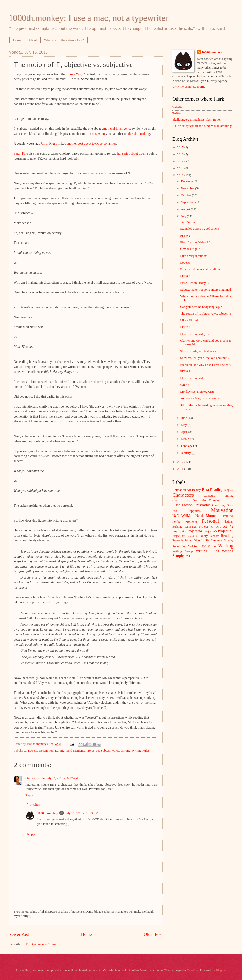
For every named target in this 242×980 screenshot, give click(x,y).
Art (189, 490)
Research (177, 541)
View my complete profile (189, 87)
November (188, 188)
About (33, 40)
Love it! (185, 263)
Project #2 (225, 526)
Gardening (219, 505)
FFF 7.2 (185, 327)
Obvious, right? (190, 249)
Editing (60, 751)
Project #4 (194, 531)
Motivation (222, 510)
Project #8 (192, 536)
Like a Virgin (76, 74)
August (186, 209)
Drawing (215, 500)
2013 (181, 175)
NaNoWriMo (182, 515)
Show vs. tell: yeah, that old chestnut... (204, 358)
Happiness (194, 511)
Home (17, 40)
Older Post (153, 934)
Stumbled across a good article (199, 229)
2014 (181, 168)
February (187, 446)
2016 (181, 154)
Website (177, 107)
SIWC (199, 540)
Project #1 (206, 527)
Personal (210, 521)
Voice (115, 751)
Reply (29, 795)
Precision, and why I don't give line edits (206, 365)
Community (181, 500)
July (184, 216)
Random (214, 536)
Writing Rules (141, 751)
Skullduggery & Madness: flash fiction (197, 120)
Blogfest (229, 490)
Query (204, 536)
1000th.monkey (48, 813)
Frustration (202, 505)
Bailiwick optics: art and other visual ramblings (202, 126)
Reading (227, 535)
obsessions (99, 134)
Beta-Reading (212, 490)
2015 (181, 162)
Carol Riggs (49, 144)
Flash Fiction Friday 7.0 (195, 334)
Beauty (197, 490)
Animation (179, 490)
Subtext (106, 751)
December (188, 181)
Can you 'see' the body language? (201, 307)
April (185, 432)
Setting (188, 541)
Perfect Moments (185, 522)
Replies (35, 805)
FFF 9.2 (185, 236)
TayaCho (193, 970)
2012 (181, 462)
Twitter (177, 113)
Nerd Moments (75, 751)
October (186, 195)
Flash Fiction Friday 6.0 (195, 378)
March (185, 439)
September (188, 202)
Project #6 (93, 751)
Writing (125, 751)
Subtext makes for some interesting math (206, 290)
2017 (181, 147)
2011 (181, 469)
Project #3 (179, 531)
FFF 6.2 (185, 371)
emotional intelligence (117, 129)
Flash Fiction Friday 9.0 (195, 242)
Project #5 (210, 531)
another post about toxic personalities (91, 144)
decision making (139, 134)
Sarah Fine (21, 154)
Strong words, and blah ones (198, 351)
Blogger (221, 970)
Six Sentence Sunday (219, 540)
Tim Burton (187, 222)
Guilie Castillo (35, 778)
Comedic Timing (219, 496)
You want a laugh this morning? (200, 398)
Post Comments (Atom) (41, 944)
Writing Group (183, 551)
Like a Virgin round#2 (194, 256)
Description (46, 751)
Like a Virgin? (189, 320)
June (184, 418)
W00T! (185, 385)
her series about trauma (132, 154)
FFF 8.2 (185, 276)
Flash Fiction (182, 505)
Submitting (179, 546)
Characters (30, 751)
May (184, 425)
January (186, 453)
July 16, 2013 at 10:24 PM (82, 813)
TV (204, 546)
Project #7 (179, 536)
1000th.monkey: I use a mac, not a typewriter (88, 18)
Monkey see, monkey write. (198, 392)
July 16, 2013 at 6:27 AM (62, 778)
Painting (228, 516)
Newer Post (19, 934)
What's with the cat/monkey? (64, 40)
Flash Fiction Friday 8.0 (195, 283)
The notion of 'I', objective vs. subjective (206, 314)
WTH (189, 556)
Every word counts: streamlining (201, 269)
